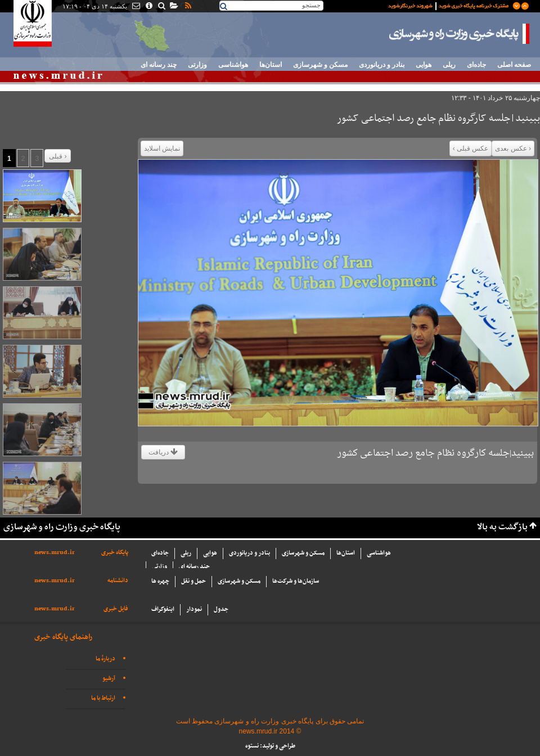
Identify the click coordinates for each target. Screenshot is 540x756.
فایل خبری (116, 609)
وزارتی (197, 65)
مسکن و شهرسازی (320, 65)
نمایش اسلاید (162, 148)
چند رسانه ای (159, 65)
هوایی (424, 65)
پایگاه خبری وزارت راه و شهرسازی (460, 34)
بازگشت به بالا (502, 527)
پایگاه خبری (115, 553)
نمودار (194, 609)
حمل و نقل (193, 581)
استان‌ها (271, 65)
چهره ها (160, 581)
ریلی (449, 65)
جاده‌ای (476, 65)
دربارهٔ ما (105, 659)
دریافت (163, 452)
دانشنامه (118, 581)
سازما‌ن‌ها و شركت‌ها (296, 581)
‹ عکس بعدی (513, 148)
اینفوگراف (163, 609)
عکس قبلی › (471, 148)
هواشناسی (233, 65)
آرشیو (109, 679)
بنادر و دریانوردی (382, 65)
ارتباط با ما (103, 698)
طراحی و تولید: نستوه (270, 746)
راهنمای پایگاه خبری (63, 637)
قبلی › (58, 156)
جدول (221, 609)
